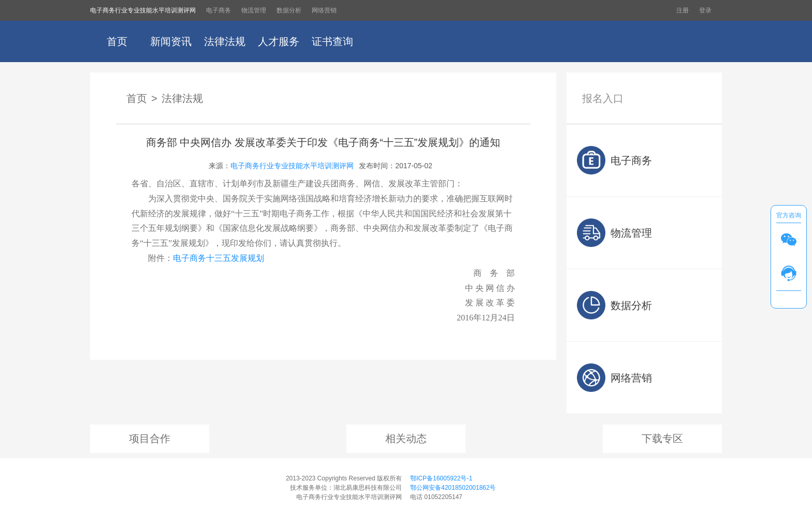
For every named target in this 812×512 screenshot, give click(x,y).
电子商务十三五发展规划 (219, 258)
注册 (683, 10)
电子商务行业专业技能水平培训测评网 (143, 10)
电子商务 (219, 10)
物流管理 (254, 10)
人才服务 (279, 41)
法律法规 (225, 41)
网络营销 (324, 10)
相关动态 (406, 438)
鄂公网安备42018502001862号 (453, 488)
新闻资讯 (171, 41)
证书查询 (332, 41)
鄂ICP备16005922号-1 (441, 478)
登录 (705, 10)
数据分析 (289, 10)
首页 (117, 41)
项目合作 (150, 438)
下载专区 (662, 438)
